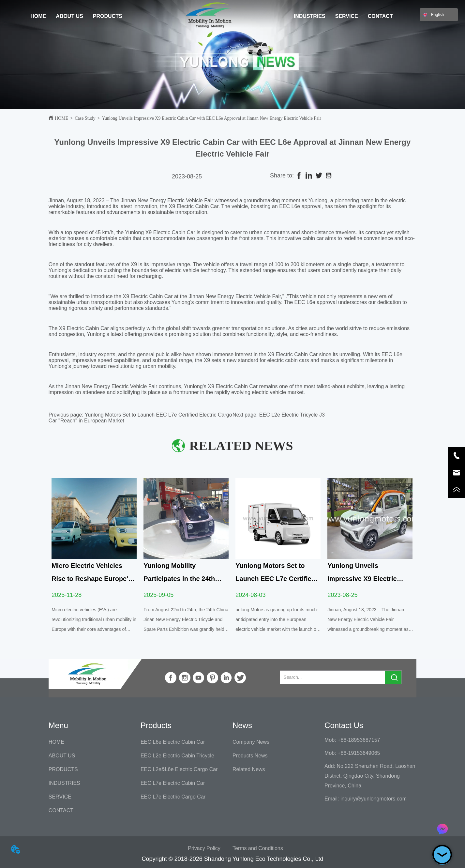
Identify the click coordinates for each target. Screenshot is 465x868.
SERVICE (347, 16)
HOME (38, 16)
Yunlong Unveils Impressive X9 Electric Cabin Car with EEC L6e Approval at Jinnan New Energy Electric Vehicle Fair (211, 118)
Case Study (85, 118)
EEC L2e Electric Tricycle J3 (292, 415)
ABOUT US (69, 16)
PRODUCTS (108, 16)
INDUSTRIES (310, 16)
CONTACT (380, 16)
